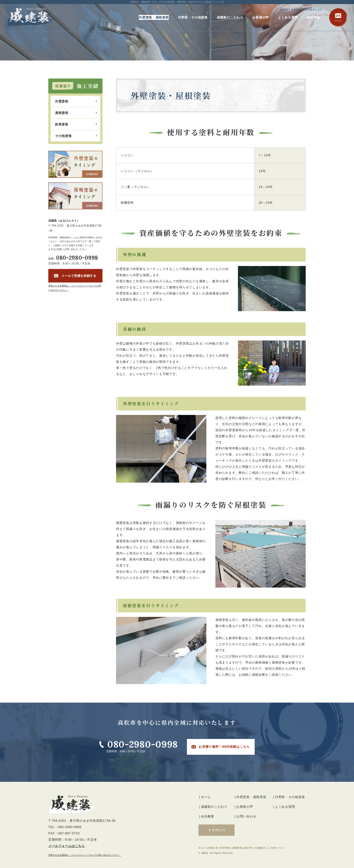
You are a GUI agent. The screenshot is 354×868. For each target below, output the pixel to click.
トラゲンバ (217, 830)
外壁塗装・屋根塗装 (154, 17)
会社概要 (208, 816)
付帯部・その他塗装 (193, 17)
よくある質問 (288, 17)
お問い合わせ (246, 816)
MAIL (338, 17)
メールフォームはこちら (67, 846)
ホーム (206, 797)
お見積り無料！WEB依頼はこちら (224, 747)
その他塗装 (63, 136)
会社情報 (313, 17)
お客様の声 (261, 17)
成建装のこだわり (230, 17)
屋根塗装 (62, 113)
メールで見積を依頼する (79, 276)
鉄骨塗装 (62, 124)
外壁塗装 (62, 101)
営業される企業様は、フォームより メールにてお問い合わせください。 (85, 855)
